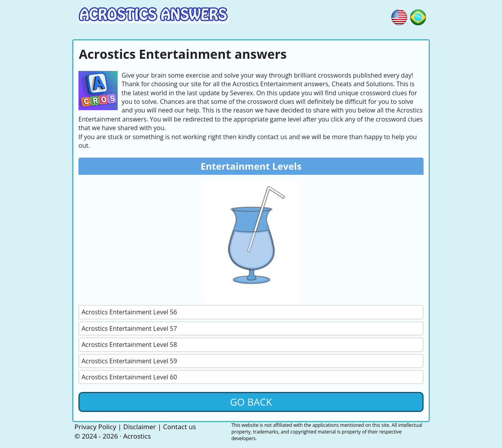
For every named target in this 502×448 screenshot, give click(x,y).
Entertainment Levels (251, 166)
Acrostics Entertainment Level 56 (129, 312)
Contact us (180, 427)
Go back (251, 402)
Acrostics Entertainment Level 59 (129, 361)
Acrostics (137, 436)
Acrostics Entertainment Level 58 (129, 345)
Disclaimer (139, 427)
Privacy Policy (95, 427)
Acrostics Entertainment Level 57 (129, 328)
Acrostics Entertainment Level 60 (129, 377)
